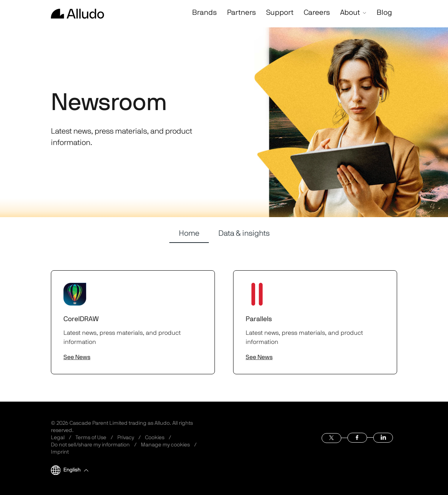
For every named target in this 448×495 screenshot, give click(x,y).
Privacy (126, 438)
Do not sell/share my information (90, 445)
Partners (233, 13)
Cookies (155, 438)
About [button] (348, 13)
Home (189, 233)
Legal (58, 438)
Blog (382, 13)
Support (272, 13)
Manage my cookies (165, 445)
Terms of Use (91, 438)
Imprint (60, 452)
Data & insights (244, 233)
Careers (310, 13)
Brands (194, 13)
